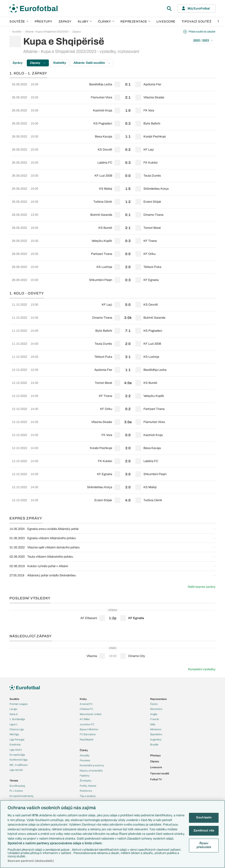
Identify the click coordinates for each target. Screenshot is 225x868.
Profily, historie (88, 786)
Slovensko (156, 709)
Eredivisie (15, 744)
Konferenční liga (18, 760)
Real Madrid (86, 739)
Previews (85, 760)
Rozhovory (86, 791)
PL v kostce (16, 791)
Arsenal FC (86, 704)
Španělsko (156, 734)
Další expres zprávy (202, 587)
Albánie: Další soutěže (92, 63)
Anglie (154, 714)
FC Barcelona (88, 734)
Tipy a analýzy (88, 796)
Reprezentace (135, 22)
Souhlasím (204, 817)
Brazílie (154, 744)
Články (84, 750)
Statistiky (60, 63)
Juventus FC (87, 724)
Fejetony (85, 776)
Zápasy (65, 22)
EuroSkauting (17, 786)
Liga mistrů (16, 750)
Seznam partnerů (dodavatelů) (31, 861)
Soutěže (19, 22)
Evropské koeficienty (22, 796)
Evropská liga (17, 755)
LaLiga (13, 709)
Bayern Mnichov (89, 729)
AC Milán (85, 719)
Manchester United (90, 714)
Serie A (14, 714)
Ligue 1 (14, 724)
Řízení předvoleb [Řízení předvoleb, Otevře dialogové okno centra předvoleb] (204, 845)
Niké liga (14, 734)
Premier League (18, 704)
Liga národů (16, 770)
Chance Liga (17, 729)
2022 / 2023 (203, 41)
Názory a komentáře (91, 771)
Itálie (153, 724)
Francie (154, 719)
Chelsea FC (86, 709)
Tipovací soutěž (197, 22)
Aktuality (85, 755)
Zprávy (18, 63)
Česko (154, 704)
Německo (156, 729)
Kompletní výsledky (202, 669)
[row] (112, 84)
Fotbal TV (156, 779)
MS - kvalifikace (18, 765)
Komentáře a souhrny (92, 765)
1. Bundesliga (17, 719)
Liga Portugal (17, 739)
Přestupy (44, 22)
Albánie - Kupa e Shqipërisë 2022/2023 (47, 32)
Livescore (166, 22)
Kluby (85, 22)
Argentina (156, 739)
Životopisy (86, 781)
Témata (14, 781)
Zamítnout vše (204, 831)
